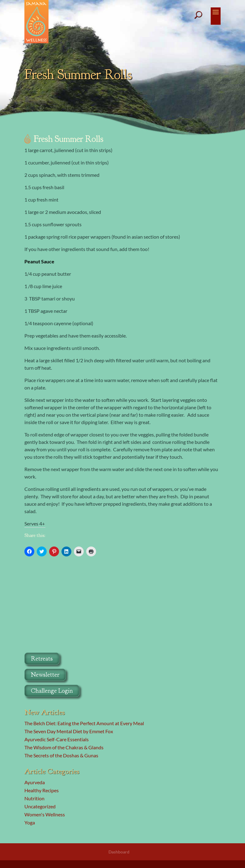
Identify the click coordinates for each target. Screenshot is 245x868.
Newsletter (45, 675)
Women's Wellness (45, 814)
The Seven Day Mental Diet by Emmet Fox (69, 731)
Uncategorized (40, 806)
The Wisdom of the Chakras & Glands (64, 747)
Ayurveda (35, 782)
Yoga (30, 822)
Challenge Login (52, 691)
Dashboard (119, 852)
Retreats (42, 659)
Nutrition (34, 798)
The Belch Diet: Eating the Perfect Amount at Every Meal (84, 723)
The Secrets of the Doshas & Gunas (61, 755)
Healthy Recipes (42, 790)
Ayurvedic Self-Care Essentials (57, 739)
